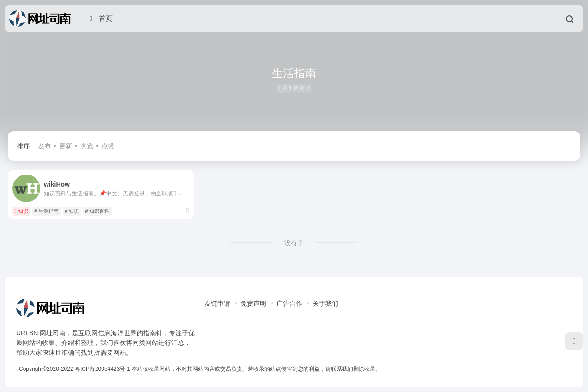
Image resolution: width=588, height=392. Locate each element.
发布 (44, 146)
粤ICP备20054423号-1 (102, 369)
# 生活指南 (46, 211)
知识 (21, 211)
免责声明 (253, 303)
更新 (66, 146)
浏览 (87, 146)
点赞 (108, 146)
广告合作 (289, 303)
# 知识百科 (97, 211)
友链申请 (217, 303)
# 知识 (72, 211)
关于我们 (325, 303)
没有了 (294, 243)
